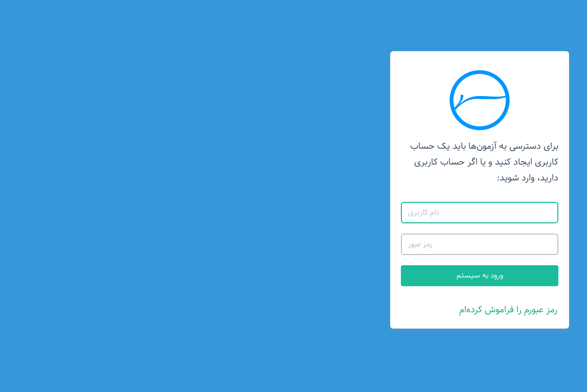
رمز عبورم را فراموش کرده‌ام (322, 310)
